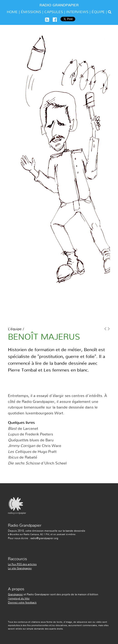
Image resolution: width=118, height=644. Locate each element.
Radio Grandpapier (59, 5)
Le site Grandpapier (20, 568)
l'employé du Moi (19, 598)
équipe (98, 12)
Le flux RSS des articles (22, 564)
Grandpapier (15, 594)
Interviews (77, 12)
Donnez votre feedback (22, 603)
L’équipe (15, 329)
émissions (31, 12)
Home (12, 12)
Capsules (54, 12)
